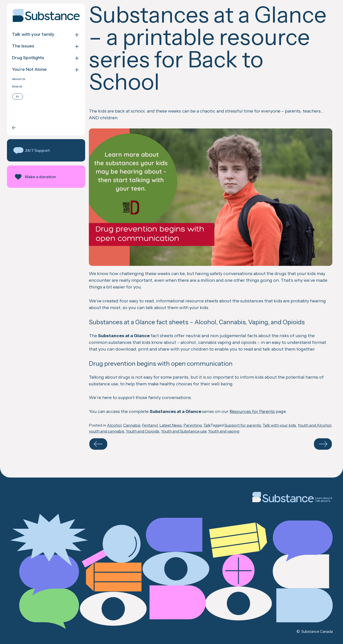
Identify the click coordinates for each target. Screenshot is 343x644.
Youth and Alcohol (314, 425)
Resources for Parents (252, 411)
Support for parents (243, 425)
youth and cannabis (107, 431)
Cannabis (132, 425)
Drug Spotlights (28, 58)
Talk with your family (33, 34)
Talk (207, 425)
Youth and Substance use (184, 431)
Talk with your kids (279, 425)
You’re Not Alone (29, 69)
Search (17, 86)
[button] (46, 150)
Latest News (171, 425)
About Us (19, 79)
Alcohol (114, 425)
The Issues (23, 46)
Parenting (193, 425)
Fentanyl (150, 425)
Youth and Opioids (143, 431)
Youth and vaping (224, 431)
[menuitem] (18, 97)
